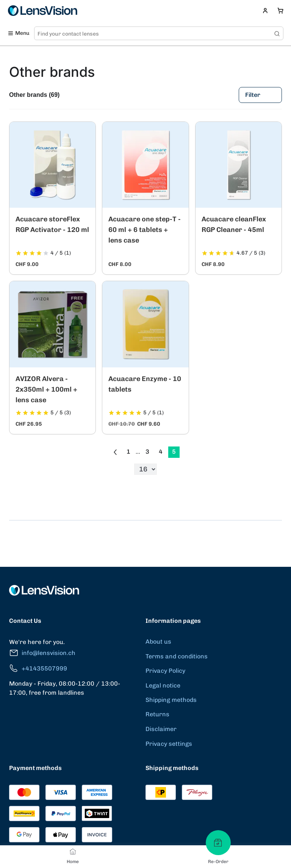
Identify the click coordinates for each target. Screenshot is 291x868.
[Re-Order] (218, 843)
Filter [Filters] (260, 95)
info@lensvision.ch (42, 653)
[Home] (73, 851)
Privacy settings (169, 744)
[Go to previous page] (115, 452)
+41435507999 (38, 668)
